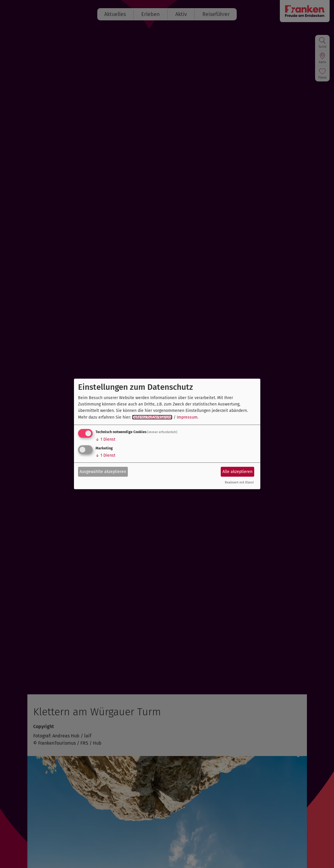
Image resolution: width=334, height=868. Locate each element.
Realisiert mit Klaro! (239, 482)
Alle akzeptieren (237, 471)
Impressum (187, 417)
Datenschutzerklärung (152, 417)
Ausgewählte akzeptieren (103, 471)
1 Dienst (105, 439)
